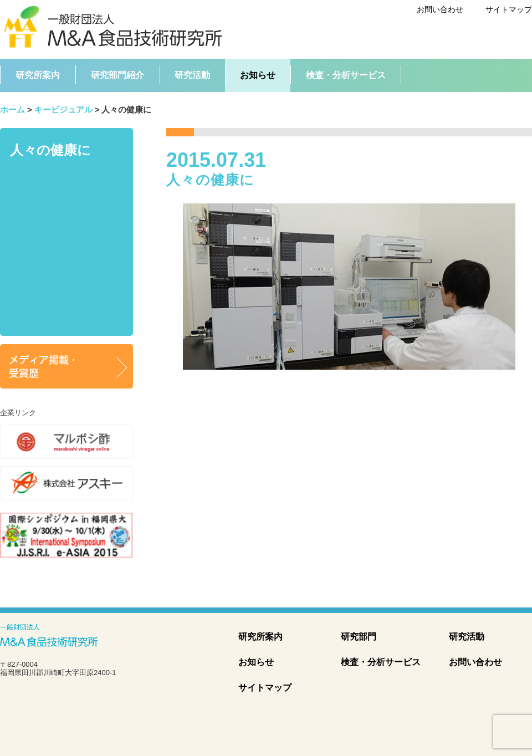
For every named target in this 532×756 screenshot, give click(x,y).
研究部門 (359, 637)
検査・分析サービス (381, 662)
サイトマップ (509, 9)
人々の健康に (50, 150)
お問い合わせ (440, 9)
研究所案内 (260, 637)
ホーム (12, 110)
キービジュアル (63, 110)
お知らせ (256, 662)
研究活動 (467, 637)
